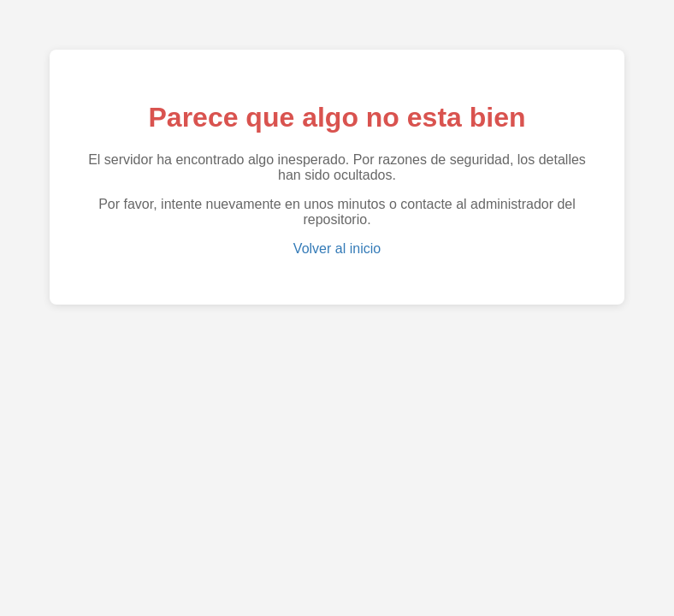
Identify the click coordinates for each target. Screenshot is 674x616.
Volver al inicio (337, 249)
